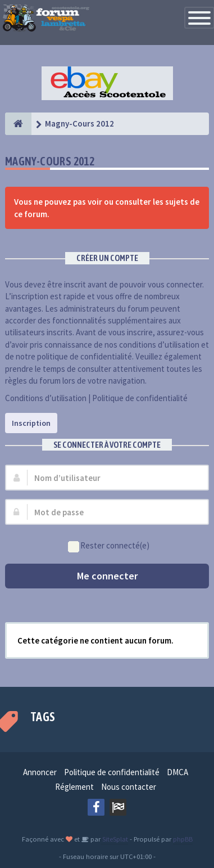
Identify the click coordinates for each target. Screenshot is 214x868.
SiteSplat (114, 839)
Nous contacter (129, 787)
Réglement (74, 787)
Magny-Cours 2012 (50, 161)
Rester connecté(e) (109, 546)
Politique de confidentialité (140, 398)
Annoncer (40, 772)
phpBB (183, 839)
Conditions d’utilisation (46, 398)
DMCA (177, 772)
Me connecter (107, 576)
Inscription (31, 423)
